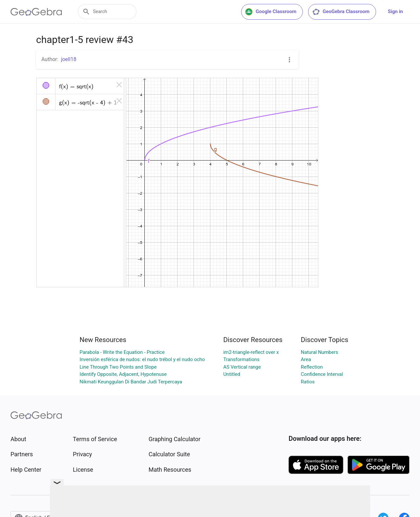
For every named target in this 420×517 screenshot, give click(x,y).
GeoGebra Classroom (341, 12)
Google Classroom (271, 12)
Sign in (395, 11)
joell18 (69, 59)
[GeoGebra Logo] (36, 12)
